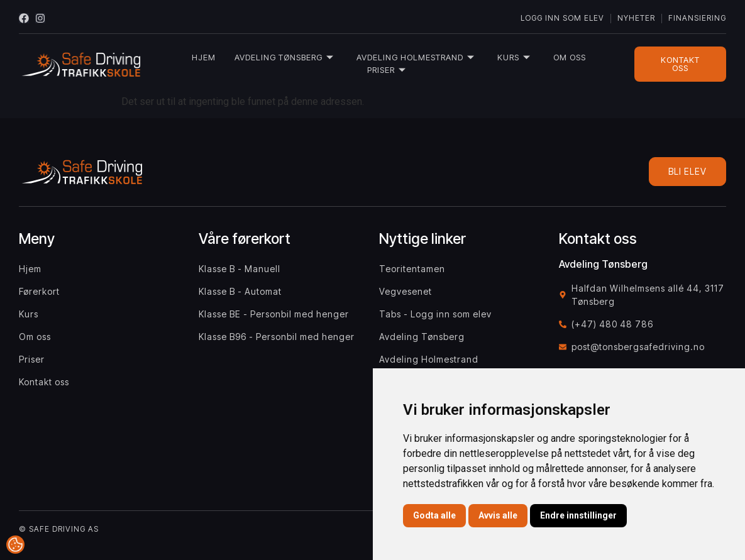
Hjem (204, 57)
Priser (387, 70)
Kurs (514, 58)
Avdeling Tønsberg (284, 58)
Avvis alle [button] (498, 515)
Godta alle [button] (434, 515)
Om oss (570, 57)
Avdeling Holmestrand (416, 58)
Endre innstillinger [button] (578, 515)
